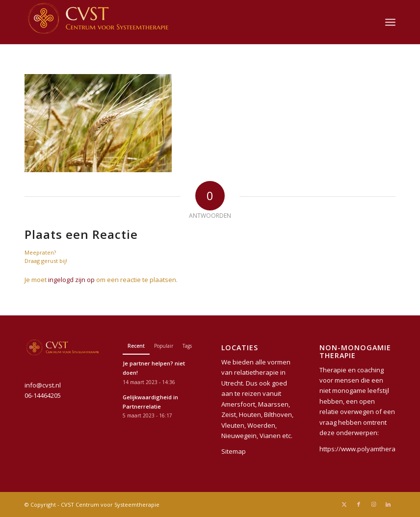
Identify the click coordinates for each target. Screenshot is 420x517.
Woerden (261, 425)
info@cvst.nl (43, 385)
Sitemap (234, 451)
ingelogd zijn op (71, 280)
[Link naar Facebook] (359, 504)
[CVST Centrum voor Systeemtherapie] (98, 22)
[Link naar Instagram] (373, 504)
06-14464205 (43, 395)
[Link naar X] (344, 504)
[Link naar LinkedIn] (388, 504)
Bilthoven (278, 414)
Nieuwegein (239, 436)
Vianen (270, 436)
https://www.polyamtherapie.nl (366, 449)
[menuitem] (390, 22)
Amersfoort (238, 404)
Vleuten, (234, 425)
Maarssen (273, 404)
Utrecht (232, 383)
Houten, (251, 414)
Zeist (229, 414)
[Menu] (390, 22)
